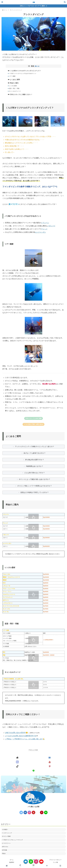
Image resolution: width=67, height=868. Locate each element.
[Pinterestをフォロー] (50, 766)
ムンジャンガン (40, 232)
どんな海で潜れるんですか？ (35, 473)
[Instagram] (36, 862)
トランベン (45, 223)
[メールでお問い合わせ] (26, 862)
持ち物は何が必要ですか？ (35, 460)
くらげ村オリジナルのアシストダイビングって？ (25, 71)
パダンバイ (51, 226)
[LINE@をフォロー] (33, 771)
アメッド (44, 229)
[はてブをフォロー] (50, 758)
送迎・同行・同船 (14, 89)
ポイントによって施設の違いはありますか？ (35, 479)
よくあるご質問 (15, 80)
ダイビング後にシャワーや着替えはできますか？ (35, 486)
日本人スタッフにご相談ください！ (21, 95)
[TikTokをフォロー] (17, 766)
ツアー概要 (12, 76)
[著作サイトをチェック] (17, 758)
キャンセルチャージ (15, 91)
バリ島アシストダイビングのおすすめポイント (23, 74)
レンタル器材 (13, 86)
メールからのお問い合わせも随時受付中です (21, 736)
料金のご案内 (14, 83)
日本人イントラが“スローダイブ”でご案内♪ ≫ (33, 6)
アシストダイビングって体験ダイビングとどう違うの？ (35, 447)
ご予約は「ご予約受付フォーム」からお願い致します (24, 739)
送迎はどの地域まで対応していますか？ (35, 493)
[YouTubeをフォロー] (50, 762)
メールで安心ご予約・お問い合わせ (33, 424)
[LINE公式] (31, 862)
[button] (33, 866)
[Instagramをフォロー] (17, 762)
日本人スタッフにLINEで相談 (33, 418)
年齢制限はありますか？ (35, 466)
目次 (33, 66)
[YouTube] (41, 862)
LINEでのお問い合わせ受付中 (15, 733)
